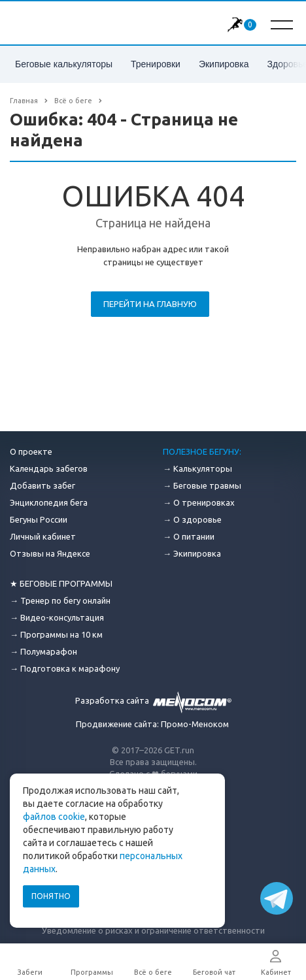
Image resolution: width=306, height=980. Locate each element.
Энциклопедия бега (49, 502)
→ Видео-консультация (57, 617)
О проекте (31, 451)
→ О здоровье (192, 519)
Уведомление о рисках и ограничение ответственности (153, 930)
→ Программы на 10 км (56, 634)
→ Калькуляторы (197, 468)
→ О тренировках (199, 502)
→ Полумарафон (43, 651)
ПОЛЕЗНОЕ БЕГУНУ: (202, 451)
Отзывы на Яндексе (50, 553)
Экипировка (224, 64)
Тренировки (156, 64)
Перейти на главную (150, 304)
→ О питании (189, 536)
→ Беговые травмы (202, 485)
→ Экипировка (192, 553)
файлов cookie (54, 817)
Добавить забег (42, 485)
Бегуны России (39, 519)
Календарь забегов (49, 468)
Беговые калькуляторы (64, 64)
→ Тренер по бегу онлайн (60, 600)
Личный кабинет (43, 536)
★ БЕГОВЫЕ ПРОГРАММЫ (61, 583)
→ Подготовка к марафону (65, 668)
